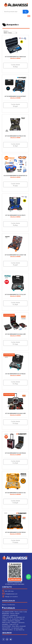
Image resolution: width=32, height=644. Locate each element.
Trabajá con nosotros (10, 596)
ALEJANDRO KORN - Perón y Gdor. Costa (14, 612)
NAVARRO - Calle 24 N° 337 (10, 624)
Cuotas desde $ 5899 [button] (15, 66)
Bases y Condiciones (8, 605)
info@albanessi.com (10, 594)
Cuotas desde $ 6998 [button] (15, 105)
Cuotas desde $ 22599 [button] (15, 422)
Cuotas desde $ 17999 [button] (15, 343)
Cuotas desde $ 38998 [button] (15, 502)
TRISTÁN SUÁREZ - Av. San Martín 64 (13, 630)
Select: (6, 33)
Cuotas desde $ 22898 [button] (15, 462)
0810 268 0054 (8, 591)
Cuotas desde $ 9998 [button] (15, 264)
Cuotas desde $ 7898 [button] (15, 145)
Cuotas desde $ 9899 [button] (15, 224)
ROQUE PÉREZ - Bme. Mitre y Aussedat (14, 626)
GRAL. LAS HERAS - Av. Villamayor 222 (13, 617)
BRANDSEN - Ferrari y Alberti (11, 614)
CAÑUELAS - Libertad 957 (10, 615)
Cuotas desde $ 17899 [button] (15, 383)
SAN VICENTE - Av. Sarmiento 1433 (12, 628)
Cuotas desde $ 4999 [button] (15, 185)
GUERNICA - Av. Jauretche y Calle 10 (13, 619)
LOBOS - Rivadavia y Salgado (11, 621)
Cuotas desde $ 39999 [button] (15, 541)
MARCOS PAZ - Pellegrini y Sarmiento (13, 623)
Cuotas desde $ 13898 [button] (15, 304)
